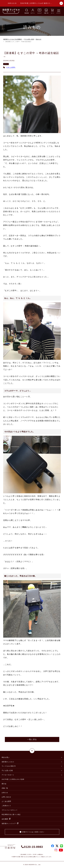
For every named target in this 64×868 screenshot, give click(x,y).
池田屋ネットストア (10, 823)
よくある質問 (6, 801)
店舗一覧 (5, 788)
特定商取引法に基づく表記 (11, 814)
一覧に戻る (32, 739)
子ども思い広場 (29, 39)
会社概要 (6, 819)
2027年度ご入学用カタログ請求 (13, 779)
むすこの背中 (11, 67)
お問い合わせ (6, 797)
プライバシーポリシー (10, 810)
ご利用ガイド (6, 806)
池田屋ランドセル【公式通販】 (13, 39)
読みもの (39, 39)
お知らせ (5, 793)
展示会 (4, 784)
